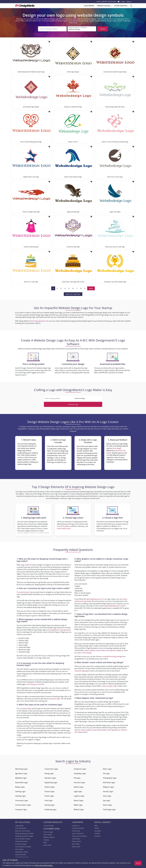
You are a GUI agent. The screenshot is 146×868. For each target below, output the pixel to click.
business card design (46, 726)
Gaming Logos (50, 805)
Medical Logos (79, 809)
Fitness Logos (49, 796)
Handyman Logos (80, 769)
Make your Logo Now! (73, 294)
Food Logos (49, 800)
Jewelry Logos (79, 787)
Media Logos (78, 805)
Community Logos (22, 800)
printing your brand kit (36, 684)
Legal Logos (78, 791)
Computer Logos (21, 809)
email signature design (113, 650)
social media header (99, 730)
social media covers (64, 528)
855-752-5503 (112, 2)
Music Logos (107, 769)
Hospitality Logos (80, 773)
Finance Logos (49, 791)
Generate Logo (73, 404)
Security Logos (108, 791)
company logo (26, 708)
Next (91, 288)
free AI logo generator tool (39, 321)
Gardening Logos (50, 809)
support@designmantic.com (114, 606)
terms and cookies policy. (44, 865)
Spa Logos (107, 800)
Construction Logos (51, 769)
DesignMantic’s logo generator (60, 630)
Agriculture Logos (21, 773)
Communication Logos (23, 805)
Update (103, 29)
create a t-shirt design (84, 653)
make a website (90, 650)
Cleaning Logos (20, 796)
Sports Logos (108, 805)
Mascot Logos (79, 800)
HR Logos (77, 778)
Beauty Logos (20, 787)
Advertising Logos (21, 769)
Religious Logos (108, 787)
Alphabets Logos (21, 778)
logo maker (26, 565)
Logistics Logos (79, 796)
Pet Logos (106, 773)
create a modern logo (109, 686)
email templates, (64, 526)
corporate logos (80, 671)
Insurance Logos (79, 782)
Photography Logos (110, 778)
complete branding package (112, 656)
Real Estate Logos (109, 782)
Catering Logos (20, 791)
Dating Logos (49, 773)
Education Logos (50, 778)
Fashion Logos (50, 787)
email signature (113, 730)
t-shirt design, (117, 448)
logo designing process (94, 599)
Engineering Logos (51, 782)
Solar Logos (107, 796)
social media (100, 650)
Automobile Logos (22, 782)
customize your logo (26, 592)
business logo (55, 699)
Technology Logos (109, 809)
